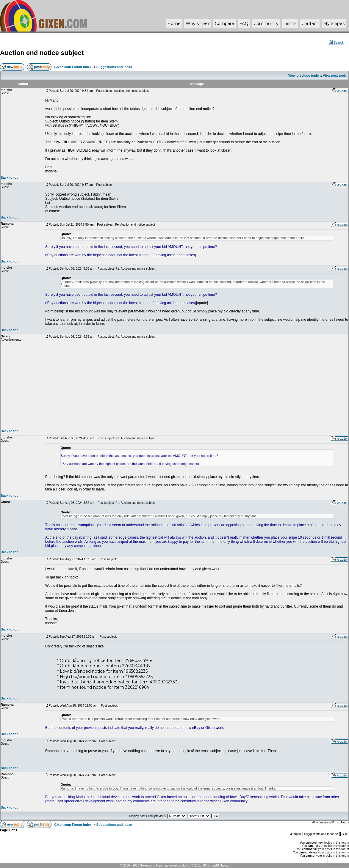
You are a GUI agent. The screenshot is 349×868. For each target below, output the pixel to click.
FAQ (244, 23)
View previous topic (303, 76)
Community (266, 23)
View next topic (335, 76)
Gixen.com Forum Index (73, 67)
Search (337, 43)
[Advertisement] (197, 385)
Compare (224, 23)
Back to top (10, 177)
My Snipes (334, 23)
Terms (290, 23)
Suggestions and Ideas (114, 67)
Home (174, 23)
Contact (310, 23)
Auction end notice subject (42, 53)
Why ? (198, 23)
